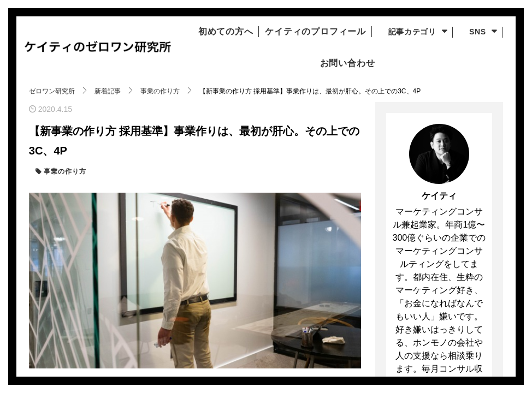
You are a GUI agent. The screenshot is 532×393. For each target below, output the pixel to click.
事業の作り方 (64, 172)
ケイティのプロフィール (318, 32)
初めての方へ (217, 32)
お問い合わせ (342, 63)
